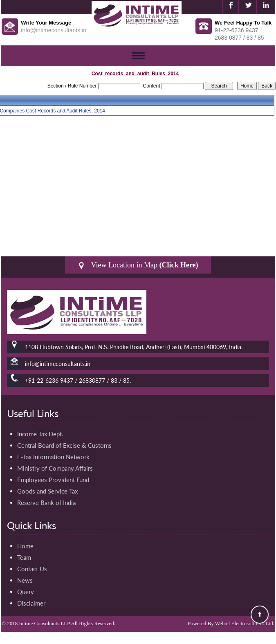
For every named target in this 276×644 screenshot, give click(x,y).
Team (24, 557)
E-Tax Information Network (53, 457)
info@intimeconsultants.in (54, 30)
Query (26, 592)
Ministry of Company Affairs (55, 468)
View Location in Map (138, 265)
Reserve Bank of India (46, 503)
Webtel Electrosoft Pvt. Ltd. (245, 623)
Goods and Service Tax (47, 491)
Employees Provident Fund (53, 480)
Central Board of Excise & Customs (64, 445)
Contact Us (32, 569)
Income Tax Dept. (40, 434)
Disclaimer (31, 603)
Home (25, 546)
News (25, 580)
